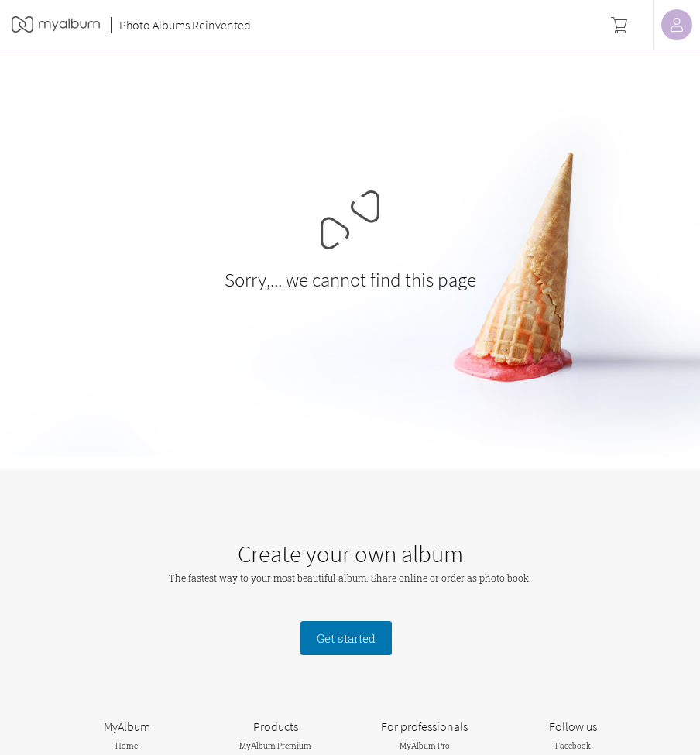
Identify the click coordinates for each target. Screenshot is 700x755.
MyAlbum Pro (425, 746)
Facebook (573, 746)
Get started (346, 638)
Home (127, 746)
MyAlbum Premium (275, 746)
